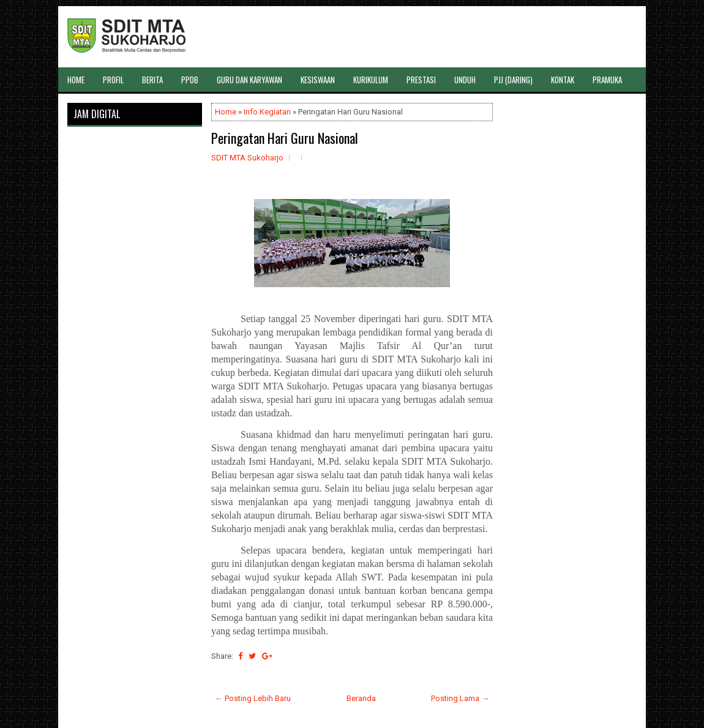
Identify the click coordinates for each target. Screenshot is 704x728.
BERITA (152, 80)
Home (226, 112)
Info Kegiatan (267, 112)
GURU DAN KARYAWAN (249, 80)
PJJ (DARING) (513, 80)
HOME (76, 80)
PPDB (190, 80)
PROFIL (113, 80)
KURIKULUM (371, 80)
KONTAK (563, 80)
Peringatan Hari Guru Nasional (285, 138)
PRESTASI (421, 80)
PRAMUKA (607, 80)
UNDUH (465, 80)
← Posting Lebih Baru (253, 698)
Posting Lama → (460, 698)
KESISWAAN (318, 80)
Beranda (361, 698)
